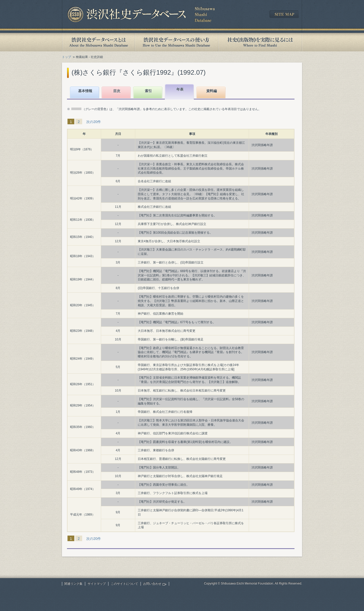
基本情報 (85, 91)
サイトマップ (97, 584)
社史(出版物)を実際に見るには (260, 42)
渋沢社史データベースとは (98, 42)
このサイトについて (124, 584)
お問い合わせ (152, 584)
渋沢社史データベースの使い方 (176, 42)
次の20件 (94, 122)
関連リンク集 (73, 584)
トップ (66, 57)
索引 (148, 91)
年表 (180, 89)
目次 (117, 91)
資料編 (212, 91)
